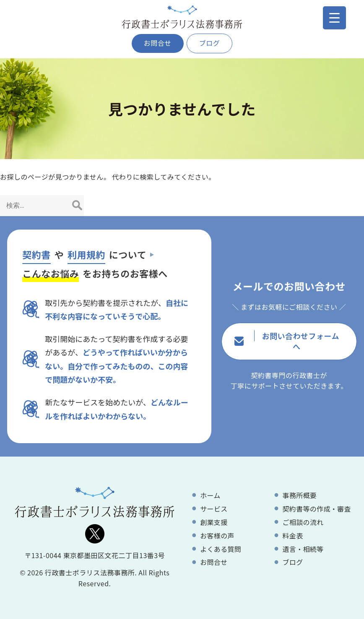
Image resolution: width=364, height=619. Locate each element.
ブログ (210, 43)
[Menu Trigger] (334, 18)
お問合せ (158, 43)
